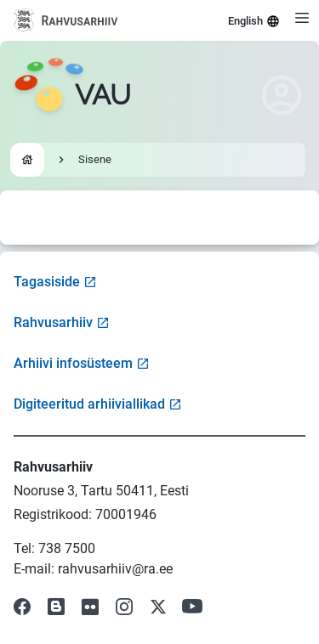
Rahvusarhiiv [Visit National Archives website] (62, 322)
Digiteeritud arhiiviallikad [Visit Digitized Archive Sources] (98, 404)
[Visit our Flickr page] (90, 607)
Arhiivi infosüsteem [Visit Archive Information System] (82, 363)
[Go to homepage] (72, 95)
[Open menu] (302, 18)
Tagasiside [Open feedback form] (55, 282)
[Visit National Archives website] (66, 20)
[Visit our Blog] (56, 607)
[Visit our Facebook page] (22, 607)
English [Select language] (254, 21)
